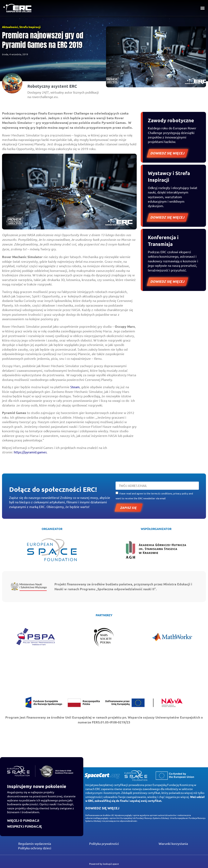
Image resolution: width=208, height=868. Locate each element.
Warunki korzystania (173, 843)
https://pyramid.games (30, 452)
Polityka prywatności (104, 843)
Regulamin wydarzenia (35, 843)
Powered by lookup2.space (104, 864)
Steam (75, 387)
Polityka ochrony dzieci (35, 848)
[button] (203, 8)
